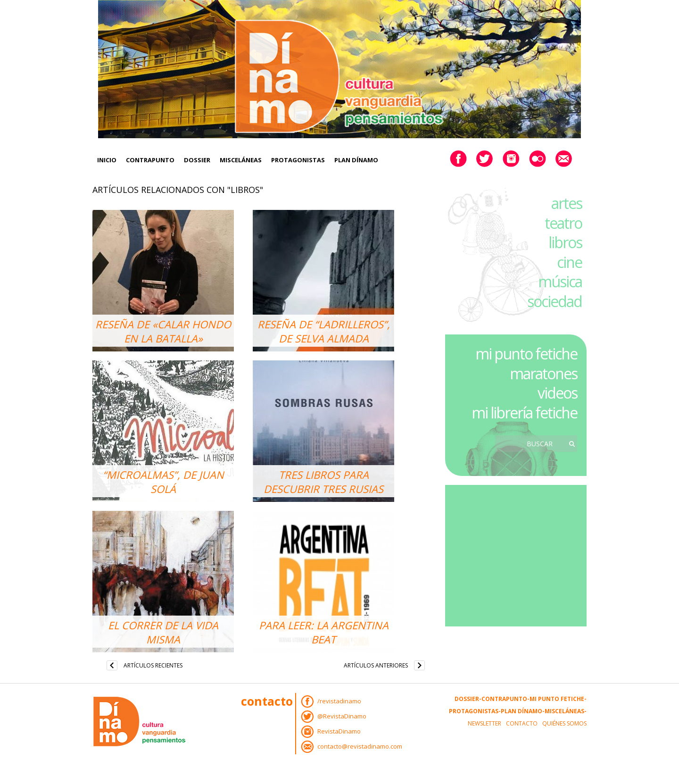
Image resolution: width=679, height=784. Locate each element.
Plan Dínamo (356, 160)
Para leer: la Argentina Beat (324, 632)
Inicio (107, 160)
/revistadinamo (339, 701)
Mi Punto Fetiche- (558, 699)
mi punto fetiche (526, 354)
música (560, 281)
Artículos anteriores (376, 665)
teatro (563, 223)
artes (567, 203)
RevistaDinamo (339, 731)
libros (565, 242)
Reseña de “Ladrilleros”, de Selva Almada (324, 331)
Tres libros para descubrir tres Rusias (323, 482)
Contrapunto (150, 160)
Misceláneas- (566, 711)
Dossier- (468, 699)
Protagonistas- (475, 711)
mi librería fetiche (524, 413)
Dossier (197, 160)
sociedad (555, 301)
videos (557, 393)
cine (569, 262)
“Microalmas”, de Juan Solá (163, 482)
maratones (543, 373)
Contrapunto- (505, 699)
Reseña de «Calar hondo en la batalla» (163, 331)
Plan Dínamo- (523, 711)
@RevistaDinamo (342, 716)
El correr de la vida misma (163, 632)
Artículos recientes (153, 665)
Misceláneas (241, 160)
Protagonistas (298, 160)
